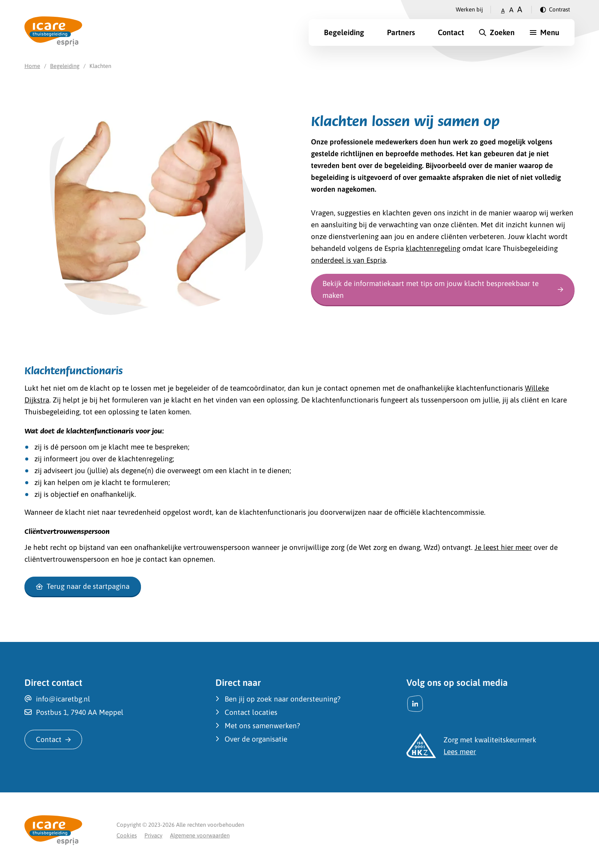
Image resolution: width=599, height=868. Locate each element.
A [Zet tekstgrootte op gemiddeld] (511, 10)
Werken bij (469, 9)
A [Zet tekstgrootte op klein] (503, 11)
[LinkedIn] (415, 704)
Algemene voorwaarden (200, 835)
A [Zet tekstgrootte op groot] (520, 9)
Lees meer (460, 752)
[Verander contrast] (555, 10)
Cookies (127, 835)
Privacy (153, 835)
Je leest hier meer (503, 547)
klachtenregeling (433, 248)
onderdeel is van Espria (348, 260)
